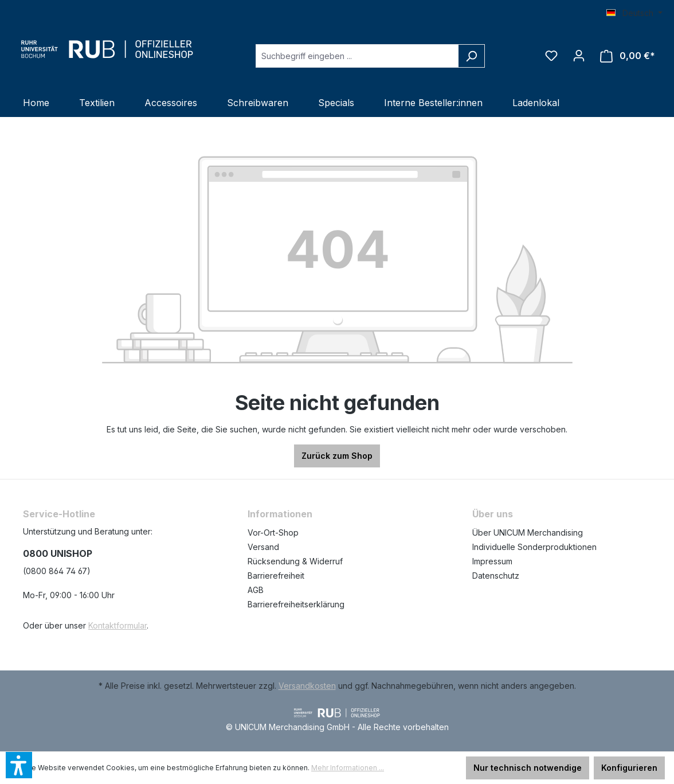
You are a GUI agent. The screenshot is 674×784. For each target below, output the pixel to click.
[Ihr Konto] (579, 56)
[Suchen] (471, 56)
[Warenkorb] (628, 56)
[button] (19, 765)
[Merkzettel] (551, 56)
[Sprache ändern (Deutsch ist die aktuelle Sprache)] (634, 13)
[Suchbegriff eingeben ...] (357, 56)
